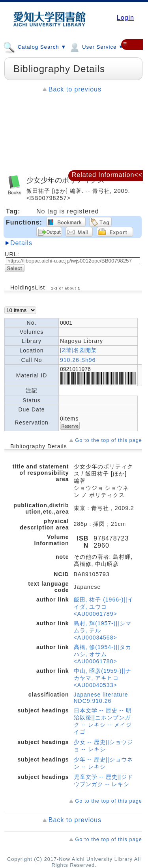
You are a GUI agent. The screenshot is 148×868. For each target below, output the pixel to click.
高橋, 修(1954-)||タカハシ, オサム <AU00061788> (103, 654)
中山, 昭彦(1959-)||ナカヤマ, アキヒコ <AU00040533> (103, 678)
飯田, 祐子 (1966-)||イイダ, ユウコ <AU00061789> (104, 607)
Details (21, 243)
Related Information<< (107, 175)
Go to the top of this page (109, 440)
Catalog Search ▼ (35, 47)
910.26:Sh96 (78, 360)
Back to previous (75, 89)
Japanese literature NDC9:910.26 (101, 698)
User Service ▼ (96, 47)
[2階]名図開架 (79, 350)
